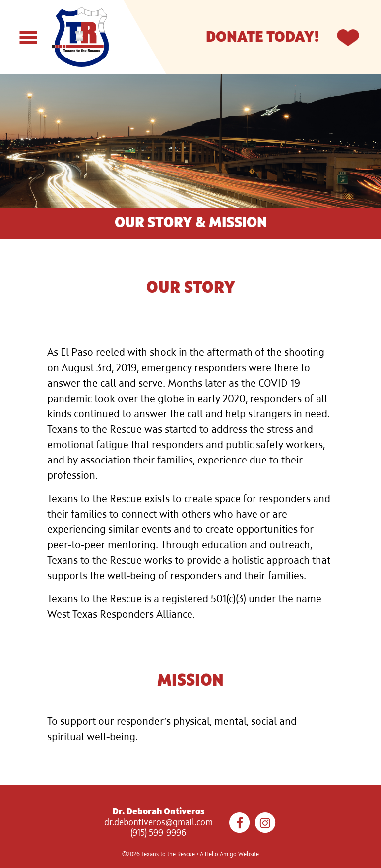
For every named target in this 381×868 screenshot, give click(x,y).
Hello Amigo (221, 855)
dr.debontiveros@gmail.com (159, 823)
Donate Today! (263, 37)
